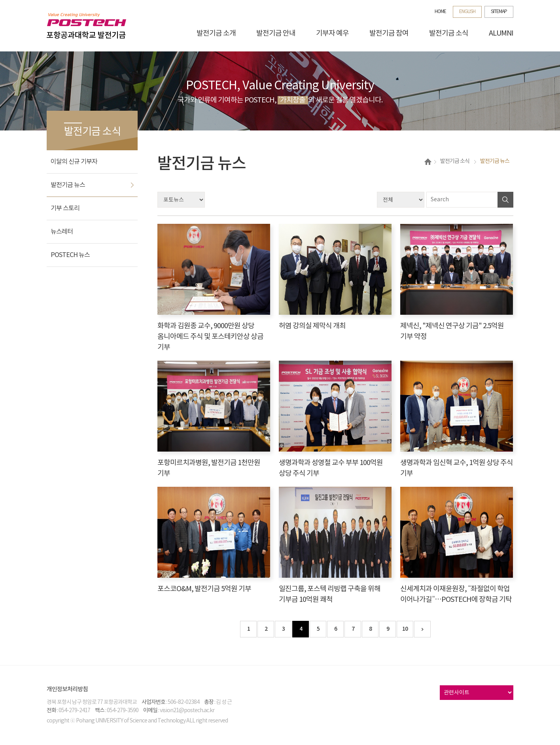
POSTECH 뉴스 (70, 255)
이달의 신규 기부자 (74, 162)
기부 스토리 (65, 208)
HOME (440, 12)
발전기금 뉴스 (68, 185)
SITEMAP (499, 12)
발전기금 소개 (216, 33)
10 (405, 629)
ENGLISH (467, 12)
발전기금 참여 (389, 33)
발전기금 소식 (449, 33)
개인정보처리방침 (67, 689)
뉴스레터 (62, 232)
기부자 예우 (332, 33)
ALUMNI (501, 33)
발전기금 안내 (276, 33)
